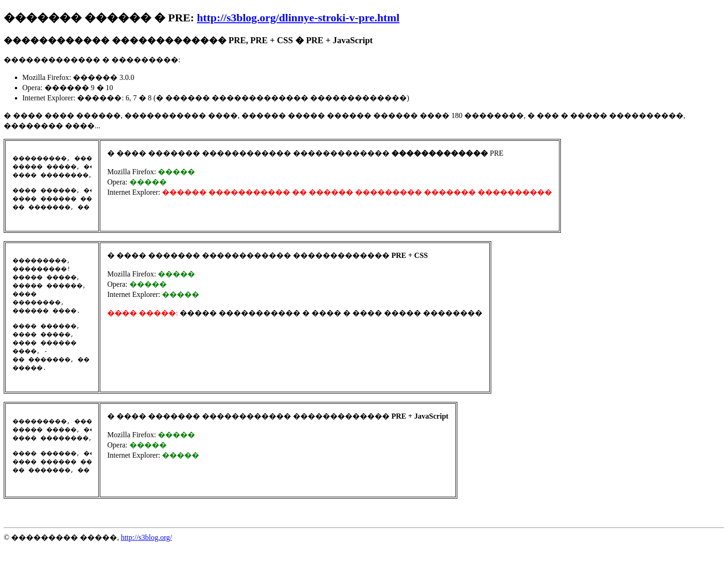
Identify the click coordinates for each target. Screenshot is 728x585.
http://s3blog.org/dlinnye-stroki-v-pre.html (298, 18)
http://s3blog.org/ (146, 576)
